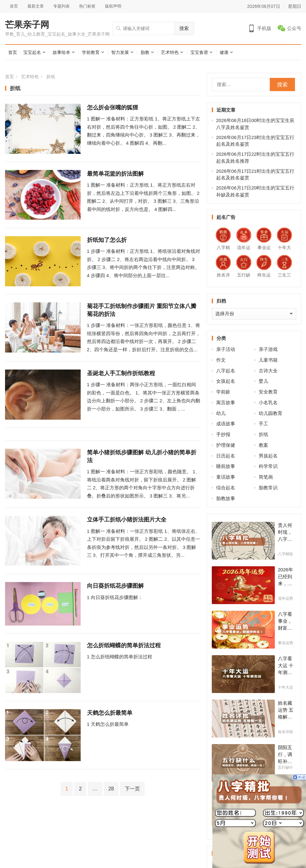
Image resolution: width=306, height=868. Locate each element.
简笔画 (266, 477)
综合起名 (226, 488)
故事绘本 (61, 52)
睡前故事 (226, 466)
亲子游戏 (268, 349)
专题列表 (61, 6)
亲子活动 (226, 349)
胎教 (145, 52)
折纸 (263, 434)
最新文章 (36, 6)
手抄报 (223, 434)
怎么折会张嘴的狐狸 (113, 108)
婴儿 (263, 381)
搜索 (184, 28)
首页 (14, 6)
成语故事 (226, 424)
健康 (224, 52)
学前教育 (91, 52)
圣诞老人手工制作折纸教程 (121, 373)
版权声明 (113, 6)
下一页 (132, 789)
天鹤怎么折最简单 (110, 713)
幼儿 (221, 413)
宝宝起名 (32, 52)
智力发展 (120, 52)
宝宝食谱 (199, 52)
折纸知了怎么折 (107, 240)
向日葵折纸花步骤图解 (115, 586)
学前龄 (223, 392)
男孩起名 (268, 456)
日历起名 (226, 456)
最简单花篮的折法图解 (115, 174)
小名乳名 (268, 402)
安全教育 (268, 392)
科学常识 (268, 466)
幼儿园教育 (271, 413)
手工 (263, 424)
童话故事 (226, 477)
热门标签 (87, 6)
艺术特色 (170, 52)
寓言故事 (226, 402)
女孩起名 (226, 381)
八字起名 (226, 371)
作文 (221, 360)
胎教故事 (226, 498)
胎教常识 (268, 488)
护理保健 (226, 445)
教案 (263, 445)
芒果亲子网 (27, 25)
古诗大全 (268, 371)
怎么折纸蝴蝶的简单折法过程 (124, 645)
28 (111, 789)
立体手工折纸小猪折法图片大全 (127, 520)
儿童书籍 (268, 360)
